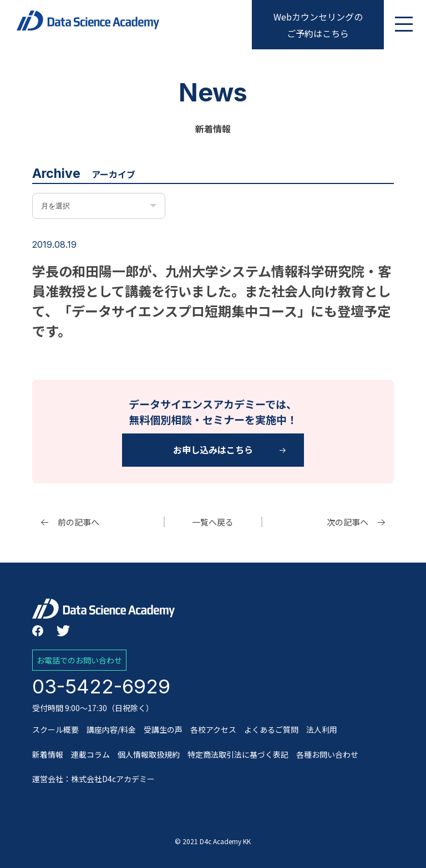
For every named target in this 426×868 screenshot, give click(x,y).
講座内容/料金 (111, 729)
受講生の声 (163, 729)
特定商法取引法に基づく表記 (238, 754)
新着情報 (48, 754)
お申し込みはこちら (213, 450)
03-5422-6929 (101, 686)
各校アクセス (213, 729)
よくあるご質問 (271, 729)
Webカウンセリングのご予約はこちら (318, 25)
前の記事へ (78, 522)
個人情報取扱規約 (149, 754)
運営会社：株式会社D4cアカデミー (93, 779)
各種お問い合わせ (327, 754)
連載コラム (90, 754)
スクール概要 (55, 729)
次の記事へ (348, 522)
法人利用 (322, 729)
